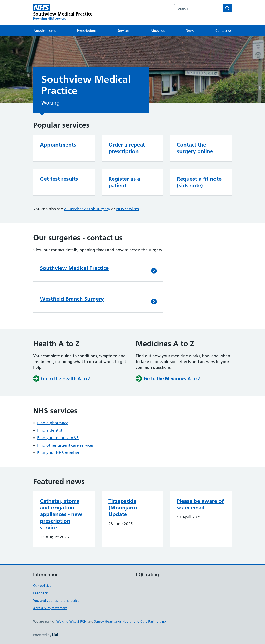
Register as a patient (124, 182)
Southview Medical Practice (74, 268)
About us (158, 31)
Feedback (40, 593)
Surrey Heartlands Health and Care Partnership (130, 621)
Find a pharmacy (53, 423)
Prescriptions (87, 31)
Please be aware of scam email (200, 504)
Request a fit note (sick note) (199, 182)
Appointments (45, 31)
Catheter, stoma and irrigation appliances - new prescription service (61, 514)
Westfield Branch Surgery (72, 299)
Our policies (42, 586)
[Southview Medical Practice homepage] (63, 12)
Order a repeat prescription (127, 148)
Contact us (223, 31)
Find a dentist (50, 430)
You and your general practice (56, 601)
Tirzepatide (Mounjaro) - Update (124, 508)
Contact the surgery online (195, 148)
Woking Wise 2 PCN (71, 621)
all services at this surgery (87, 209)
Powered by (46, 635)
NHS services (127, 209)
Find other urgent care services (65, 445)
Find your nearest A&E (58, 438)
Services (123, 31)
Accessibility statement (50, 608)
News (190, 31)
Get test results (59, 179)
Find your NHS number (58, 453)
